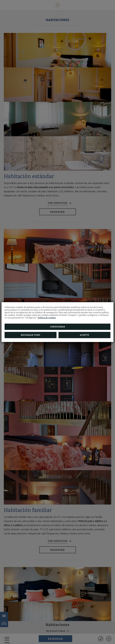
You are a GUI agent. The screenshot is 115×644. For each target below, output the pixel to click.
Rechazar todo (31, 335)
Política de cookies (47, 318)
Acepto (84, 335)
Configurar (58, 327)
